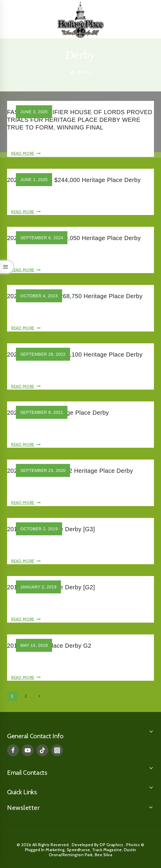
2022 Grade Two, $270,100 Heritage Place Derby (75, 355)
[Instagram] (57, 750)
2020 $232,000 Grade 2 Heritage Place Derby (70, 471)
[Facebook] (13, 750)
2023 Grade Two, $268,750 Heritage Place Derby (75, 296)
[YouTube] (28, 750)
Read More (26, 153)
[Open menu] (149, 19)
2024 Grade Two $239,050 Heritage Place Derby (74, 238)
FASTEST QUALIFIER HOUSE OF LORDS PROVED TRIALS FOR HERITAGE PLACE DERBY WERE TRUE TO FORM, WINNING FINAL (80, 120)
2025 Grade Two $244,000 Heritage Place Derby (74, 180)
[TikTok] (42, 750)
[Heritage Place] (81, 19)
